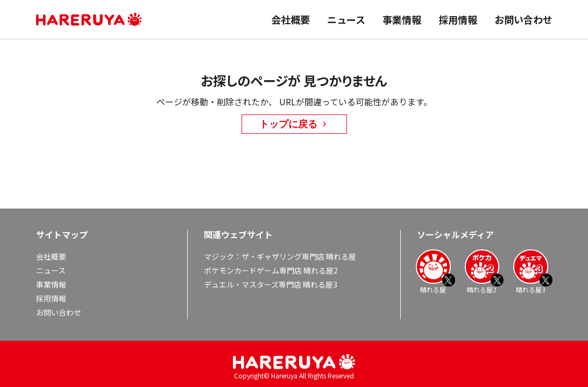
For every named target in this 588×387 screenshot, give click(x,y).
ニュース (346, 19)
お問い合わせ (523, 19)
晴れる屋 (433, 271)
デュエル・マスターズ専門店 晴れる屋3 (271, 284)
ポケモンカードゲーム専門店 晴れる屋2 (271, 270)
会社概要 (291, 19)
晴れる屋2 (482, 271)
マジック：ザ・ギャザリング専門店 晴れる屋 (280, 256)
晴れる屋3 (530, 271)
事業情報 (402, 19)
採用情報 (458, 19)
